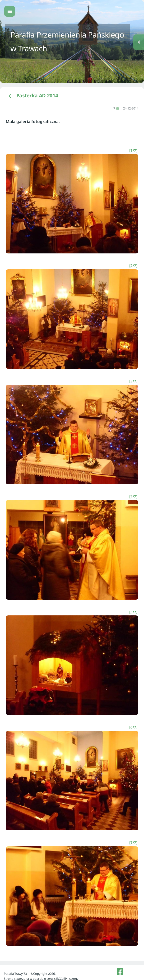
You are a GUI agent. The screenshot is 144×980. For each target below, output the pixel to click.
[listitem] (120, 972)
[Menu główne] (10, 11)
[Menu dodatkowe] (139, 42)
